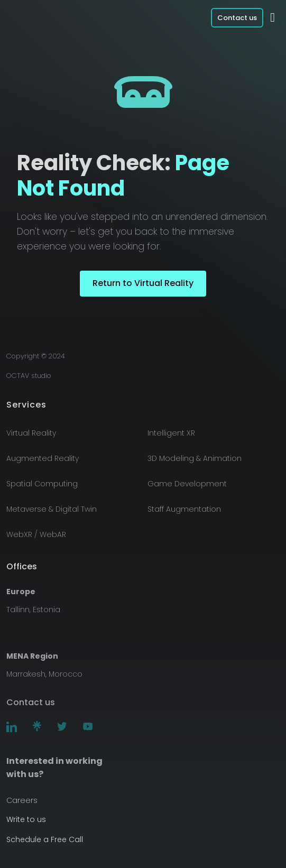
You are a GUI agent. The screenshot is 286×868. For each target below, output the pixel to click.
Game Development (187, 484)
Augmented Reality (43, 458)
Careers (22, 800)
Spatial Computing (42, 484)
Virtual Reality (31, 433)
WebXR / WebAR (36, 534)
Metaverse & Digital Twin (52, 509)
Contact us (237, 18)
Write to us (26, 819)
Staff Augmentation (184, 509)
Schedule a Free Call (45, 839)
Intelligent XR (171, 433)
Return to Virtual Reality (143, 283)
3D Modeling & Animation (195, 458)
